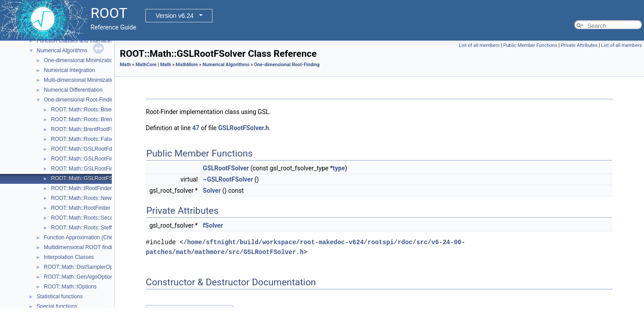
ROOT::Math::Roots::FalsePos (87, 139)
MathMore (187, 65)
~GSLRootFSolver (228, 179)
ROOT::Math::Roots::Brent (82, 119)
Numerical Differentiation (73, 90)
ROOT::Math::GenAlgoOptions (80, 277)
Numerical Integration (69, 70)
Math (125, 65)
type (339, 168)
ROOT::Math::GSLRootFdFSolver (91, 149)
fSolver (213, 225)
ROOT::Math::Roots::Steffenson (89, 228)
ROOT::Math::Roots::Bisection (87, 110)
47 (196, 128)
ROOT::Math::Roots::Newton (85, 198)
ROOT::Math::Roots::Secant (84, 218)
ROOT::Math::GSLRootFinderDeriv (92, 169)
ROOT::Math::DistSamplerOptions (84, 267)
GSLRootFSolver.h (244, 128)
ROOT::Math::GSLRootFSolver (88, 178)
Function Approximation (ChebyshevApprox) (96, 237)
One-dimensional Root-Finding (80, 100)
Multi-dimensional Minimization (80, 80)
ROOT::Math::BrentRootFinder (87, 129)
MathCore (146, 65)
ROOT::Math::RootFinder (81, 208)
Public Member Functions (530, 45)
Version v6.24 (175, 16)
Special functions (57, 306)
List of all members (479, 45)
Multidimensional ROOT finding (81, 247)
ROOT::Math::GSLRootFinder (86, 159)
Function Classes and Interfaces (75, 41)
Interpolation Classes (69, 257)
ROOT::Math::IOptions (70, 287)
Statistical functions (60, 297)
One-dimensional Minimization (80, 60)
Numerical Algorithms (62, 51)
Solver (212, 191)
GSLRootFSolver (226, 168)
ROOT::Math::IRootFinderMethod (90, 188)
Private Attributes (579, 45)
